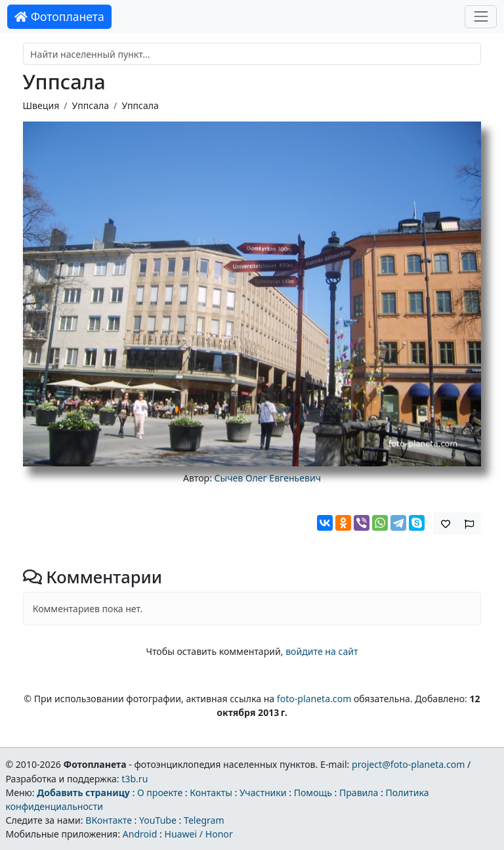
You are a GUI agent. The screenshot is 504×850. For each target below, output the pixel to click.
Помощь (313, 793)
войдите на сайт (322, 651)
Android (140, 834)
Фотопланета (59, 16)
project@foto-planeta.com (408, 764)
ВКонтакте (109, 820)
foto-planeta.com (314, 699)
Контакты (211, 793)
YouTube (158, 820)
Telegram (204, 820)
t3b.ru (135, 779)
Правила (359, 793)
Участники (263, 793)
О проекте (160, 793)
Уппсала (91, 105)
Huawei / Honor (198, 834)
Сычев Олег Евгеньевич (268, 478)
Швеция (41, 105)
